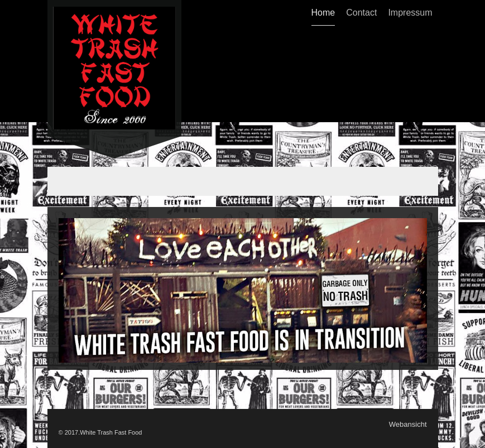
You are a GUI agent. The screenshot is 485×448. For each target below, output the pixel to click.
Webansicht (408, 424)
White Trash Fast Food (111, 432)
